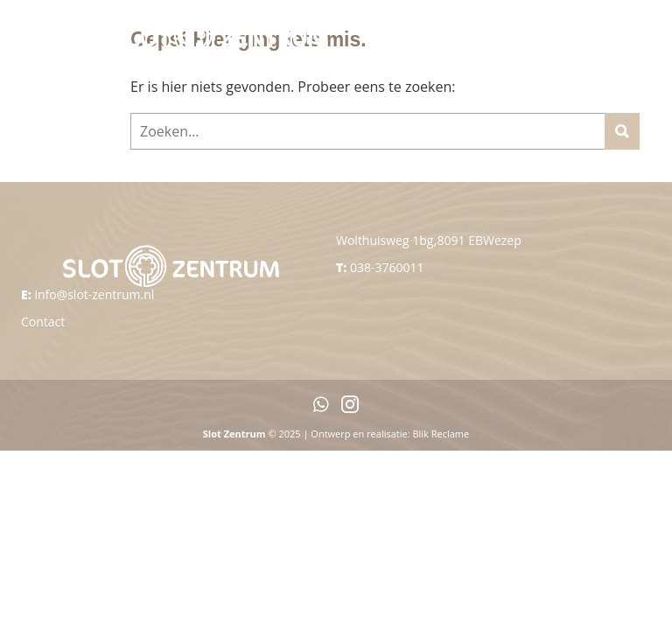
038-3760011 (387, 267)
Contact (43, 322)
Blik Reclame (441, 434)
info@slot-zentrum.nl (94, 294)
